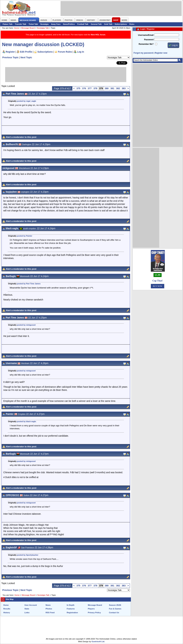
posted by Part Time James (29, 284)
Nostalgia (45, 24)
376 (84, 88)
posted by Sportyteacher (28, 555)
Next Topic (26, 57)
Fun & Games (115, 609)
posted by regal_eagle (27, 101)
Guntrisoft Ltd (98, 642)
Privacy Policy (94, 613)
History (7, 613)
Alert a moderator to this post (21, 137)
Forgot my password (143, 53)
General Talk (96, 24)
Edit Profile (26, 52)
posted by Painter (25, 236)
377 (90, 88)
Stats (27, 609)
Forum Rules (65, 52)
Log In (81, 52)
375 (78, 88)
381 (112, 88)
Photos (49, 609)
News (48, 605)
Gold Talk (108, 24)
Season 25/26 (115, 605)
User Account (31, 605)
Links (27, 613)
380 (107, 88)
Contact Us (114, 613)
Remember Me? (146, 44)
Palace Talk (8, 24)
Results (7, 609)
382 (118, 88)
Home (17, 28)
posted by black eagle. (27, 421)
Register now (161, 53)
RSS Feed (50, 613)
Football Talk (83, 24)
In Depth (71, 605)
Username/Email (146, 35)
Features (71, 609)
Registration (72, 613)
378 (95, 88)
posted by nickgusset (26, 325)
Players (91, 609)
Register (10, 52)
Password (149, 40)
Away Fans (56, 24)
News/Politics (69, 24)
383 (124, 88)
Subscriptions (121, 24)
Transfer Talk (21, 24)
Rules (132, 24)
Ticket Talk (33, 24)
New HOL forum (98, 35)
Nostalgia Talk (43, 28)
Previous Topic (10, 57)
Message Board (28, 28)
